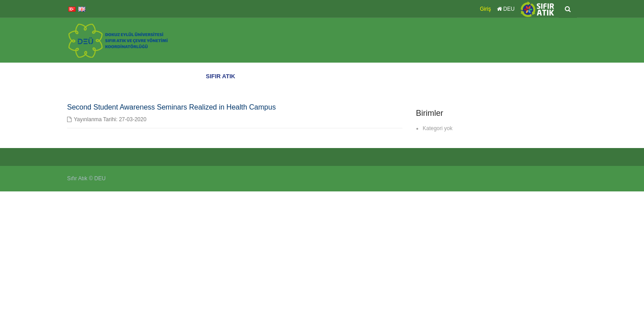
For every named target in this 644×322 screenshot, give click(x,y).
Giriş (485, 9)
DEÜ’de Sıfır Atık (335, 76)
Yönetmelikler (503, 76)
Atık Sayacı (540, 76)
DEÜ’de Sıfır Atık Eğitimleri (274, 76)
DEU (506, 9)
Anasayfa (190, 76)
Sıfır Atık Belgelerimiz (388, 76)
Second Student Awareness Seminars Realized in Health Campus (172, 107)
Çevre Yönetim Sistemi (449, 76)
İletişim (568, 76)
